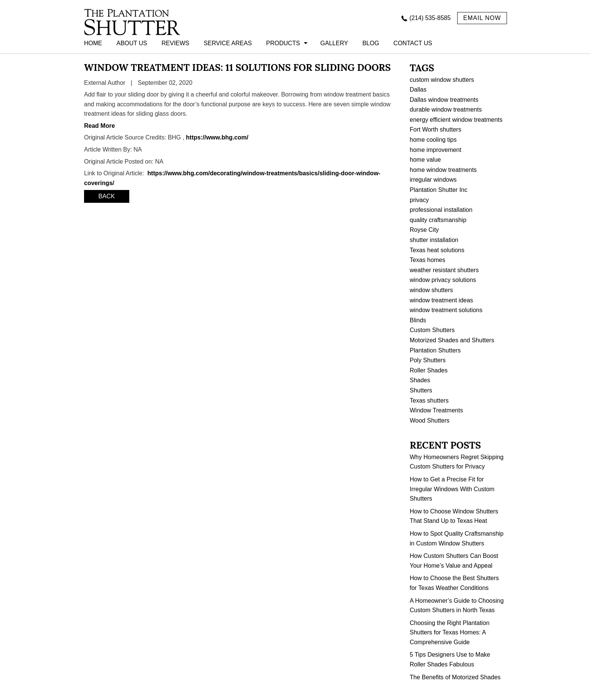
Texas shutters (429, 401)
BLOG (371, 43)
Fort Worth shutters (436, 129)
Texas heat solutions (437, 250)
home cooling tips (433, 140)
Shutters (421, 390)
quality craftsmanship (438, 220)
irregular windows (433, 180)
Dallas (418, 90)
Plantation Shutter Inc (439, 190)
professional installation (441, 210)
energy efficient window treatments (456, 120)
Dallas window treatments (444, 100)
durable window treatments (446, 110)
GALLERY (334, 43)
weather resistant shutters (444, 270)
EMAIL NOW (482, 18)
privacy (419, 200)
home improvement (436, 150)
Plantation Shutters (435, 350)
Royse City (424, 230)
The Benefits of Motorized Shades (455, 677)
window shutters (431, 290)
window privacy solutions (443, 280)
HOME (93, 43)
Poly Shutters (428, 360)
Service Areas (228, 43)
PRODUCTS (283, 43)
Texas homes (427, 260)
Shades (420, 380)
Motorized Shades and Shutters (452, 340)
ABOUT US (132, 43)
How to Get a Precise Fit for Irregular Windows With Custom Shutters (452, 489)
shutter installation (434, 240)
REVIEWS (176, 43)
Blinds (418, 320)
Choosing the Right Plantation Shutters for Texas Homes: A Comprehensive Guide (450, 633)
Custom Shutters (432, 330)
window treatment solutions (446, 310)
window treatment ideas (441, 300)
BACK (107, 196)
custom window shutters (442, 80)
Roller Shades (429, 370)
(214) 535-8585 (430, 18)
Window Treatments (436, 410)
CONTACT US (413, 43)
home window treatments (443, 170)
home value (425, 160)
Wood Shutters (430, 420)
